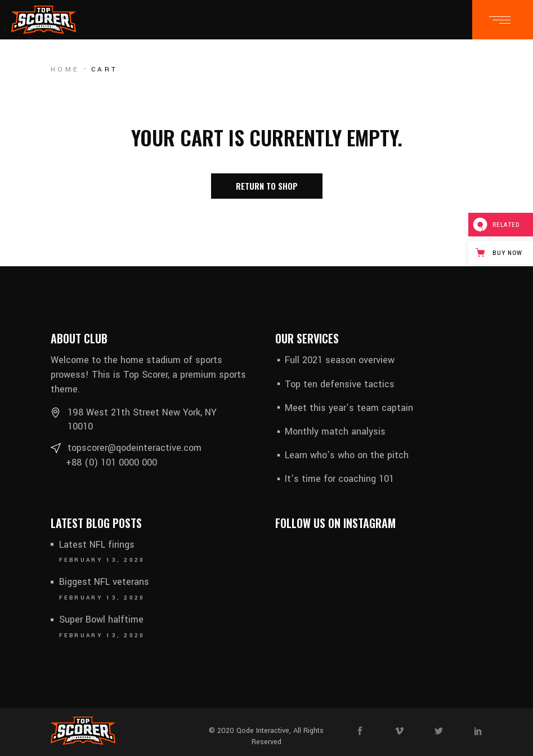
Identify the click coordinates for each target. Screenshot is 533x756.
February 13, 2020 (102, 560)
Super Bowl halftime (101, 619)
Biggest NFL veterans (104, 582)
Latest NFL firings (97, 545)
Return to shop (267, 186)
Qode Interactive (263, 731)
